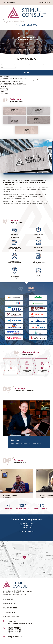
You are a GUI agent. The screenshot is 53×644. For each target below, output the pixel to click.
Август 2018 (4, 93)
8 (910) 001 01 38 (9, 2)
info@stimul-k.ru (26, 531)
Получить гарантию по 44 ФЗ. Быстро (12, 83)
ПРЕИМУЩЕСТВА (9, 604)
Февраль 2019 (4, 88)
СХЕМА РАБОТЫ (9, 612)
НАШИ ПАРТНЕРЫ (10, 608)
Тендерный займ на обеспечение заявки (12, 81)
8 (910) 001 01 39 (44, 2)
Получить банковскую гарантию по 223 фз (13, 78)
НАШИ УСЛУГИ (8, 599)
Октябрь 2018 (4, 92)
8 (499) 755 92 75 (26, 25)
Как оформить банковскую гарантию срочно (14, 85)
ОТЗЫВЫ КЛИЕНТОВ (11, 617)
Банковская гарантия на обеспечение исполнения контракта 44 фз (20, 80)
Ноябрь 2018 (4, 90)
